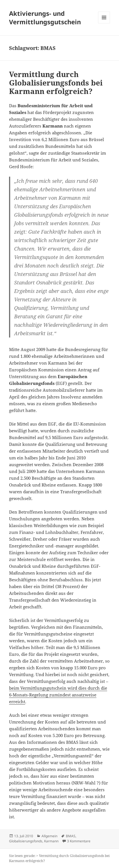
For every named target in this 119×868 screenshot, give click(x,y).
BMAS (71, 836)
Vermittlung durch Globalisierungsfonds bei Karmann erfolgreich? (56, 83)
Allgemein (49, 836)
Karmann (51, 841)
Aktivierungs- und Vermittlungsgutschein (45, 17)
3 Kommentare (79, 841)
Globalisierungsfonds (26, 841)
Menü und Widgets (104, 23)
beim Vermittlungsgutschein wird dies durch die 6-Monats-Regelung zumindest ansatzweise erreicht (58, 695)
